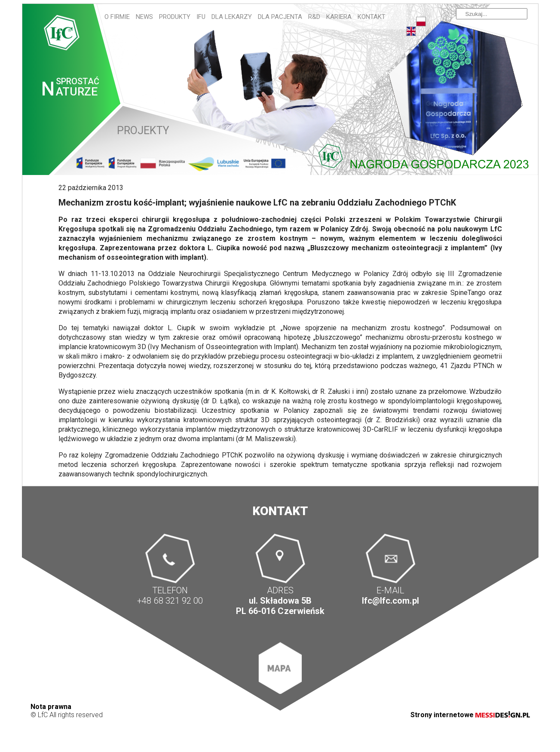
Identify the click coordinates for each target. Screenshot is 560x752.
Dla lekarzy (232, 17)
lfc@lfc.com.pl (390, 601)
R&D (314, 17)
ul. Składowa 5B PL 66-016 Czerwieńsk (280, 606)
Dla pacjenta (280, 17)
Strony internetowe (470, 715)
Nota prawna (51, 707)
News (144, 17)
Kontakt (372, 17)
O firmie (117, 17)
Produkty (175, 17)
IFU (201, 17)
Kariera (339, 17)
